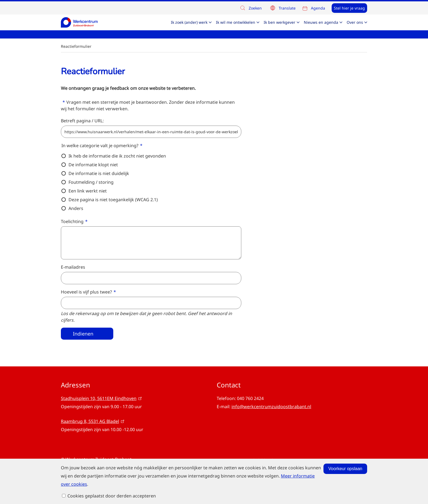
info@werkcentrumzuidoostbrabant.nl (271, 407)
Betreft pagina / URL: (82, 121)
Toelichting (72, 221)
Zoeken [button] (251, 8)
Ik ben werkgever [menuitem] (280, 22)
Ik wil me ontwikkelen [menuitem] (236, 22)
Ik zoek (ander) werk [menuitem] (189, 22)
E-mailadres (73, 267)
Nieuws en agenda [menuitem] (321, 22)
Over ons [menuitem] (355, 22)
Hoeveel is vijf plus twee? (86, 292)
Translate (287, 8)
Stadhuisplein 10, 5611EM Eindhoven (102, 398)
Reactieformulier (76, 46)
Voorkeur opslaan (306, 475)
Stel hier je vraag (349, 8)
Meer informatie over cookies (136, 490)
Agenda (318, 8)
